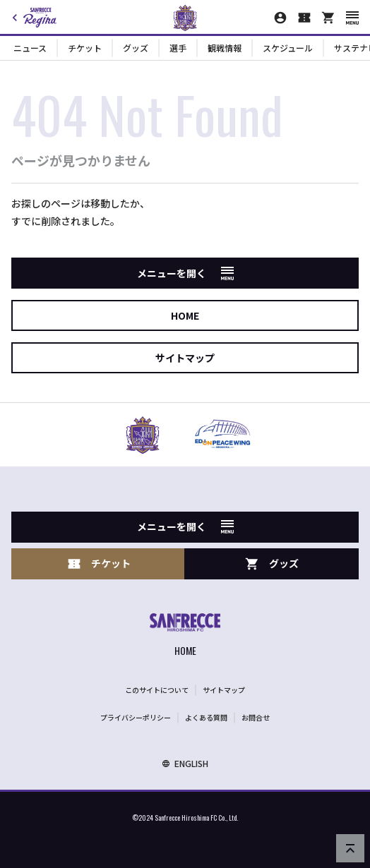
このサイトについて (157, 690)
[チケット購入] (304, 18)
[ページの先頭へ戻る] (350, 848)
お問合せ (256, 717)
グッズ (136, 48)
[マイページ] (280, 18)
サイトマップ (185, 358)
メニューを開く (185, 273)
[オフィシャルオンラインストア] (328, 18)
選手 (178, 48)
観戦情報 (225, 48)
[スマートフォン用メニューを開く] (352, 18)
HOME (185, 315)
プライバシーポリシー (136, 717)
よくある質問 (206, 717)
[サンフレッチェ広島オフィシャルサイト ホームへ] (185, 636)
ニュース (30, 48)
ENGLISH (185, 763)
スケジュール (288, 48)
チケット (85, 48)
